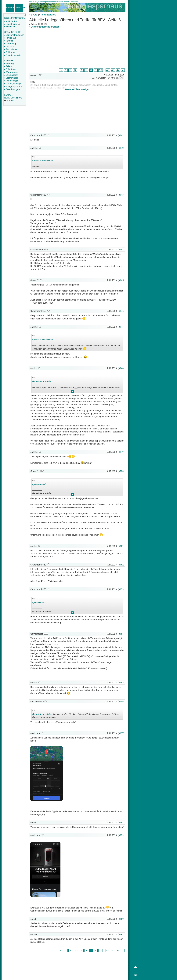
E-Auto (34, 15)
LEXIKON (9, 95)
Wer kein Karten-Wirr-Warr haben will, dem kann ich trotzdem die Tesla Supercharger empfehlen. (76, 715)
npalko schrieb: (40, 484)
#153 (121, 589)
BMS (74, 254)
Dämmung (10, 44)
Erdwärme (10, 69)
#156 (121, 702)
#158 (121, 823)
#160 (121, 919)
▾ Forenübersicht (47, 15)
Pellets (8, 66)
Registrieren (11, 24)
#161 (121, 935)
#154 (121, 634)
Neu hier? (10, 27)
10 (101, 70)
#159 (121, 835)
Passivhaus (11, 49)
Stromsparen (11, 75)
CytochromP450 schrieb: (44, 161)
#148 (121, 368)
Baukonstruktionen (14, 35)
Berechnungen (12, 89)
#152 (121, 565)
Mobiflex (52, 163)
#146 (121, 311)
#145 (121, 280)
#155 (121, 683)
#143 (121, 195)
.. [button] (71, 350)
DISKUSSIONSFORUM (15, 18)
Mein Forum (11, 21)
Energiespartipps (13, 87)
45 (108, 70)
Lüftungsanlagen (13, 84)
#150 (121, 471)
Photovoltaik (11, 81)
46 (113, 70)
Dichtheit (9, 47)
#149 (121, 452)
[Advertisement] (77, 49)
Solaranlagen (11, 78)
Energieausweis (13, 55)
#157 (121, 733)
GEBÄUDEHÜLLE (12, 32)
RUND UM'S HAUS (13, 98)
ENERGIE (9, 61)
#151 (121, 546)
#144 (121, 250)
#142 (121, 148)
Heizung (9, 63)
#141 (121, 135)
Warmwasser (11, 72)
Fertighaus (10, 38)
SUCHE (9, 101)
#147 (121, 327)
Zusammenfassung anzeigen (44, 27)
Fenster (9, 41)
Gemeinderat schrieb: (42, 381)
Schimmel (10, 52)
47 (118, 70)
